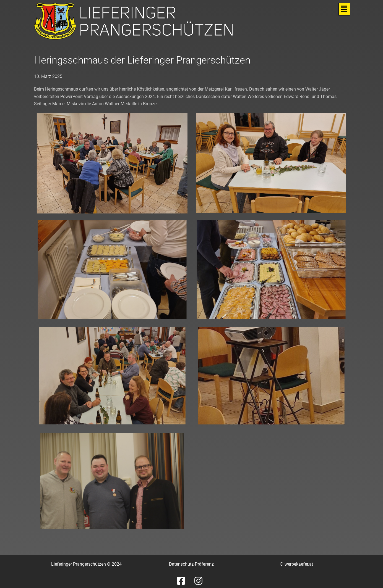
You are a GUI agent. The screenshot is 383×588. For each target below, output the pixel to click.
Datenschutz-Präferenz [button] (191, 564)
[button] (344, 9)
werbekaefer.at (299, 564)
